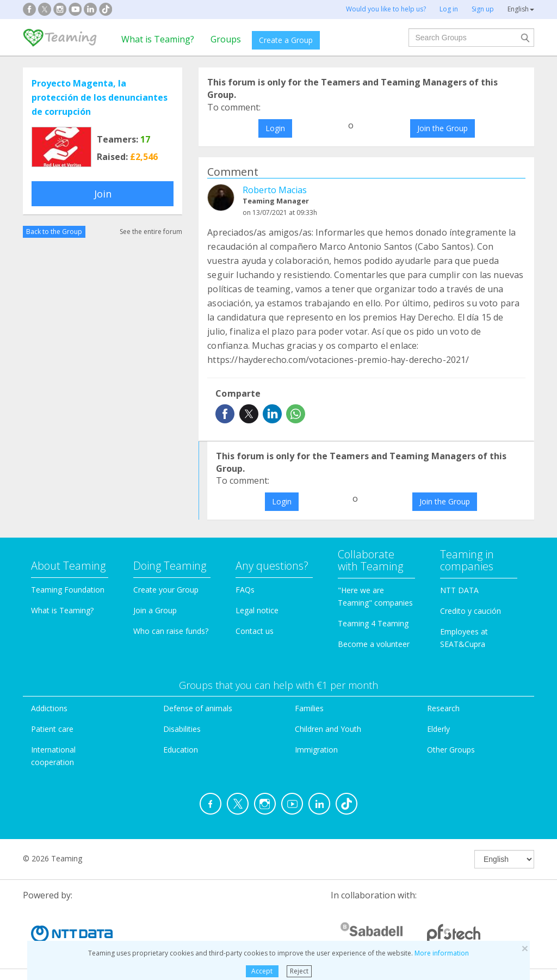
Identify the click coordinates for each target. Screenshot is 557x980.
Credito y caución (471, 611)
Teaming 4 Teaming (373, 623)
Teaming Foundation (68, 590)
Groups (226, 39)
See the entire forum (151, 232)
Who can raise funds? (171, 631)
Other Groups (451, 750)
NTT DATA (459, 590)
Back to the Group (54, 232)
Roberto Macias (275, 190)
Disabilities (182, 729)
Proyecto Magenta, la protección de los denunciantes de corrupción (100, 97)
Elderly (438, 729)
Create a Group (286, 40)
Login (275, 128)
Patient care (52, 729)
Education (181, 750)
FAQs (245, 590)
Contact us (255, 631)
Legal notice (257, 610)
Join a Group (155, 610)
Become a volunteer (374, 644)
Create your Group (166, 590)
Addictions (49, 708)
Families (309, 708)
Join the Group (442, 128)
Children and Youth (328, 729)
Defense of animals (198, 708)
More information (442, 953)
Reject (299, 971)
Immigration (316, 750)
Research (443, 708)
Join (103, 194)
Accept (262, 971)
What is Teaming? (158, 39)
